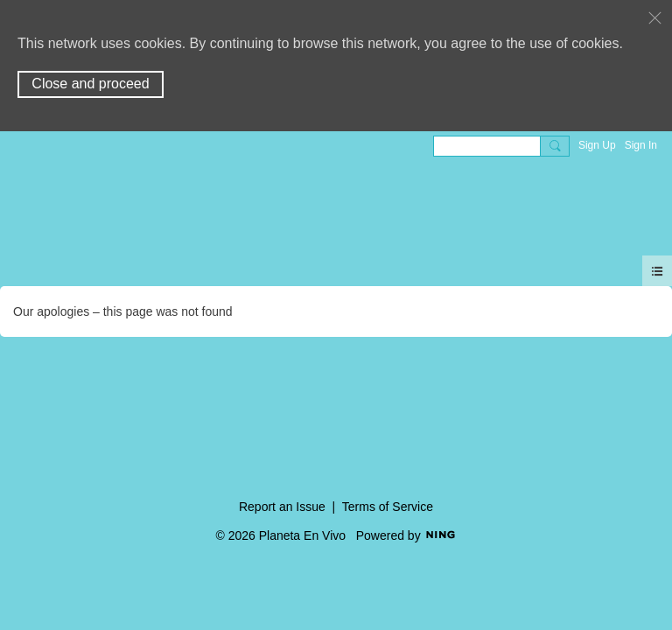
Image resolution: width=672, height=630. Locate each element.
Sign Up (597, 145)
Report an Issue (282, 507)
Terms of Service (388, 507)
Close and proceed (90, 84)
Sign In (641, 145)
